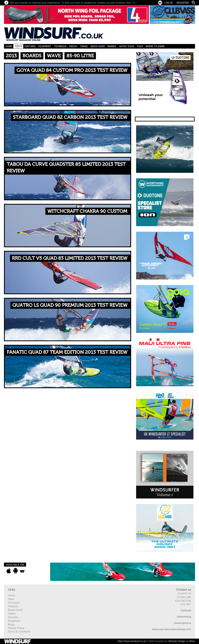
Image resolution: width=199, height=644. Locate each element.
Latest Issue (127, 46)
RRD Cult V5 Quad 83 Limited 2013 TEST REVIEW (70, 258)
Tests (18, 46)
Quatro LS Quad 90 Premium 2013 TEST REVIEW (70, 305)
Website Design (177, 641)
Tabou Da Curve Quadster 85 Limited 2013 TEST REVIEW (66, 168)
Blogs (11, 624)
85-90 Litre (80, 56)
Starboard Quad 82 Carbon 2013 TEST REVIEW (70, 117)
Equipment (45, 46)
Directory (13, 617)
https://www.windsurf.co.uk (132, 641)
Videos (73, 46)
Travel (84, 46)
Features (30, 46)
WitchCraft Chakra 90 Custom (87, 211)
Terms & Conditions (19, 632)
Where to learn (155, 46)
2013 (11, 56)
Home (9, 46)
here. (135, 3)
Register (183, 3)
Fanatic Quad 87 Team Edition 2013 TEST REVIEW (67, 352)
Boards (32, 56)
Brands (112, 46)
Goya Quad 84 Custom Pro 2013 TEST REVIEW (72, 70)
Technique (60, 46)
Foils (140, 46)
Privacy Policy (16, 628)
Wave (54, 56)
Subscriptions (182, 623)
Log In (169, 3)
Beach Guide (98, 46)
